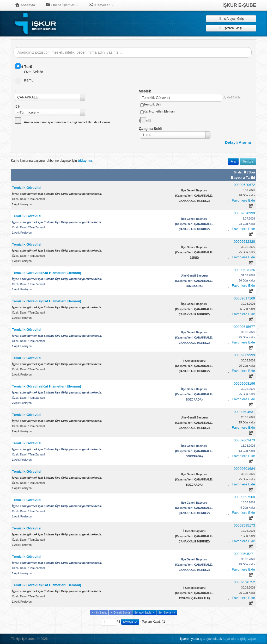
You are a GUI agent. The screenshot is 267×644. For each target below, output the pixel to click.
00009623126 (244, 270)
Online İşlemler (62, 5)
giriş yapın (248, 639)
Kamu (26, 80)
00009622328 (244, 242)
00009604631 (244, 412)
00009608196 (244, 383)
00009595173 (244, 525)
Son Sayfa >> (167, 612)
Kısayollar (101, 5)
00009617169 (244, 298)
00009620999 (244, 213)
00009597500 (244, 497)
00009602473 (244, 440)
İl (245, 172)
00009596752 (244, 582)
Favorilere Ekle (243, 200)
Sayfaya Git (130, 622)
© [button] (39, 639)
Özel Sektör (31, 68)
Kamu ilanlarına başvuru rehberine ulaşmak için (52, 161)
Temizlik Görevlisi (27, 188)
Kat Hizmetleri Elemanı (160, 111)
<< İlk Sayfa (99, 612)
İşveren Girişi (231, 28)
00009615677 (244, 327)
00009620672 (244, 185)
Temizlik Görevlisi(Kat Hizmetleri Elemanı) (47, 273)
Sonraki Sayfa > (144, 612)
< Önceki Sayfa (120, 612)
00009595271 (244, 554)
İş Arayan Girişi (231, 18)
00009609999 (244, 355)
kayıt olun (230, 639)
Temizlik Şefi (152, 104)
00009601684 (244, 469)
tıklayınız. (86, 161)
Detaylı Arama (238, 142)
